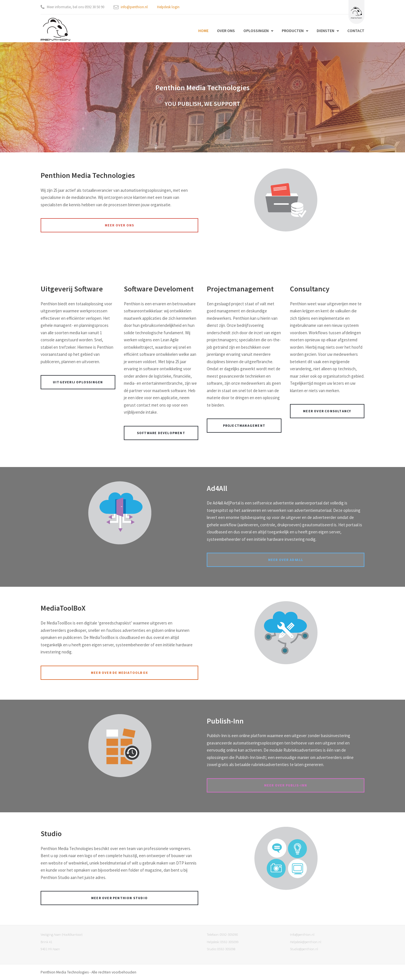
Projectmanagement (244, 425)
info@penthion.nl (134, 7)
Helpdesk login (168, 7)
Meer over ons (120, 225)
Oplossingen (256, 31)
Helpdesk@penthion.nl (306, 942)
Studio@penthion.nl (304, 949)
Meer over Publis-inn (286, 785)
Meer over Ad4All (286, 560)
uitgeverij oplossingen (78, 382)
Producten (293, 31)
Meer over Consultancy (327, 411)
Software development (161, 433)
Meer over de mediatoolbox (119, 673)
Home (203, 31)
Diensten (325, 31)
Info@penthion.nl (302, 934)
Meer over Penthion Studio (119, 898)
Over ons (226, 31)
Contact (356, 31)
